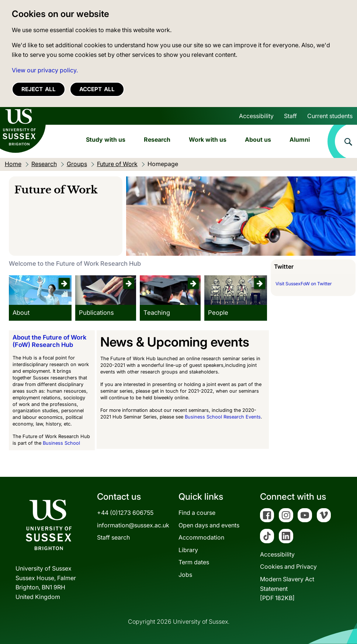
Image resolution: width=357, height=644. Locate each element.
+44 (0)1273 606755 (125, 513)
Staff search (113, 537)
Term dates (194, 562)
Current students (330, 116)
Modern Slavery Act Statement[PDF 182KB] (287, 588)
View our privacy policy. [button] (45, 70)
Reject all (39, 89)
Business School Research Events (223, 417)
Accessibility (256, 116)
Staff (290, 116)
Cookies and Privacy (288, 566)
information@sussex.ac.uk (133, 525)
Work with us (208, 140)
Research (157, 140)
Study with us (106, 140)
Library (188, 550)
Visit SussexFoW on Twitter (304, 284)
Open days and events (209, 525)
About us (258, 140)
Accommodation (201, 537)
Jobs (185, 575)
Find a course (197, 513)
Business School (61, 443)
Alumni (300, 140)
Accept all (97, 89)
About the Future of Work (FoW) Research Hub (49, 341)
